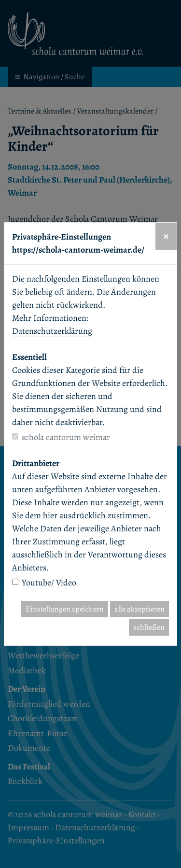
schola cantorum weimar (66, 437)
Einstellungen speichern (65, 609)
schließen (149, 627)
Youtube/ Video (49, 583)
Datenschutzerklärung (52, 331)
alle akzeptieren (139, 609)
